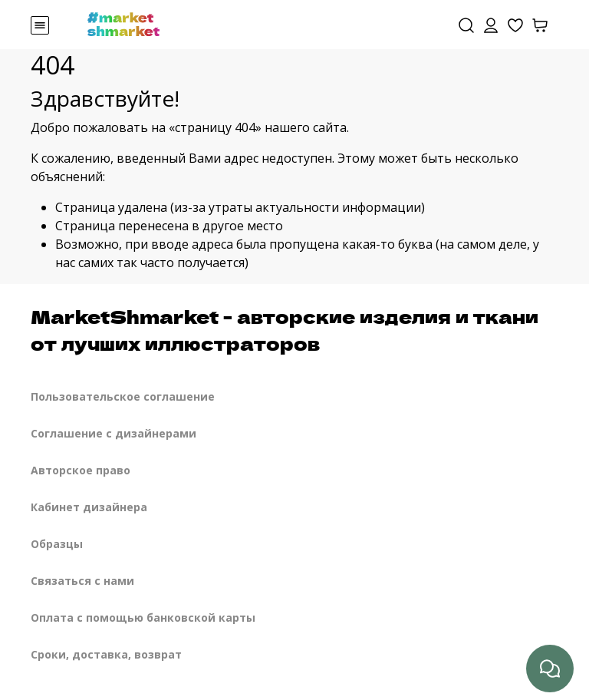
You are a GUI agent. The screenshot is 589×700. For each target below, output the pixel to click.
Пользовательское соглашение (123, 396)
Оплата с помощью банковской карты (143, 617)
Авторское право (81, 470)
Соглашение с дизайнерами (114, 433)
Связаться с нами (82, 581)
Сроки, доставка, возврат (106, 654)
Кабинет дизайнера (89, 507)
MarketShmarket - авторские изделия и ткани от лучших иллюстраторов (285, 329)
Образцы (57, 544)
